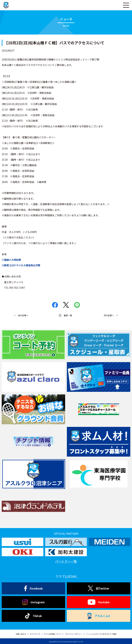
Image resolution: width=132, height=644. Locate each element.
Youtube (99, 602)
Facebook (33, 588)
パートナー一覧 (66, 561)
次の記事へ (109, 315)
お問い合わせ (21, 634)
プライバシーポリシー (73, 634)
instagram (34, 602)
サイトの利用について (52, 634)
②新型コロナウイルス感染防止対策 (21, 265)
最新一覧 (68, 315)
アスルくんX (99, 616)
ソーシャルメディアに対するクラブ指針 (101, 634)
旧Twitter (99, 588)
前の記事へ (23, 315)
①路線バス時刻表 (11, 260)
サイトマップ (35, 634)
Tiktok (33, 616)
